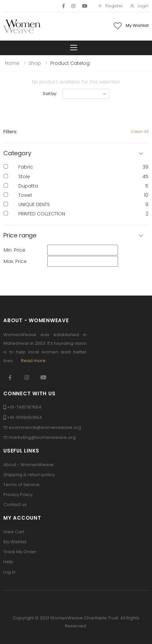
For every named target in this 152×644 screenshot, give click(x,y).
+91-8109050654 (24, 417)
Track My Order (20, 552)
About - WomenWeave (28, 465)
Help (8, 562)
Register (110, 6)
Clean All (140, 131)
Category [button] (17, 153)
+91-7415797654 (24, 407)
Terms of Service (21, 485)
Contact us (15, 505)
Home (12, 63)
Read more (33, 361)
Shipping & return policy (29, 475)
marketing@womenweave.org (42, 437)
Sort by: (50, 94)
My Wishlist (15, 542)
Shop (35, 63)
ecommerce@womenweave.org (45, 427)
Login (139, 6)
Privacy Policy (18, 495)
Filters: (10, 132)
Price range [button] (20, 236)
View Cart (14, 532)
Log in (9, 572)
